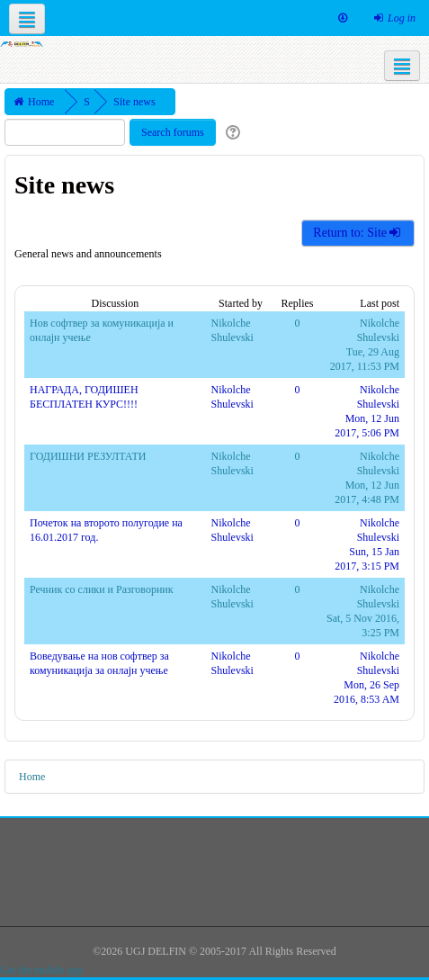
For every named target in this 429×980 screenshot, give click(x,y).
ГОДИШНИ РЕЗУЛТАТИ (88, 456)
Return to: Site (358, 233)
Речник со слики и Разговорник (102, 589)
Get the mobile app (41, 970)
